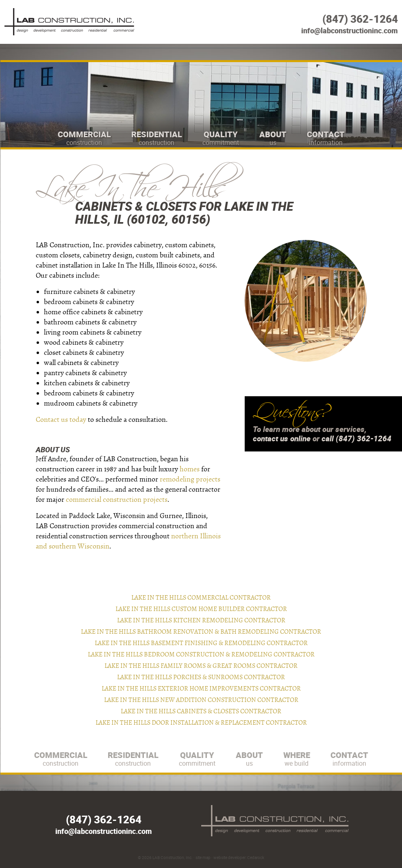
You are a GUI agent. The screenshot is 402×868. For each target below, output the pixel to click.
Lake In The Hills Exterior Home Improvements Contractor (201, 689)
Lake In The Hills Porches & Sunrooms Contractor (201, 677)
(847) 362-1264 (360, 19)
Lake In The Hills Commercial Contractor (201, 598)
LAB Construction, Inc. (173, 857)
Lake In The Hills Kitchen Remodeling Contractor (201, 620)
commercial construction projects (117, 500)
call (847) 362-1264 (356, 438)
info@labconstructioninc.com (350, 30)
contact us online (282, 438)
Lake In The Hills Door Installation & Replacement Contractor (201, 723)
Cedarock (256, 857)
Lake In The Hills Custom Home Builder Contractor (201, 609)
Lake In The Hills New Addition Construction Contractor (201, 700)
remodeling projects (190, 479)
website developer (229, 857)
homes (190, 469)
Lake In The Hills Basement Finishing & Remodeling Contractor (201, 643)
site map (203, 857)
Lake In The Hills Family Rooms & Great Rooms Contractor (201, 666)
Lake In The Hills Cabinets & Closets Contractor (201, 711)
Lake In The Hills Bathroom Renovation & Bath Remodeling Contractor (201, 632)
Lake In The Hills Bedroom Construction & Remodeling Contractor (201, 654)
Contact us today (61, 420)
